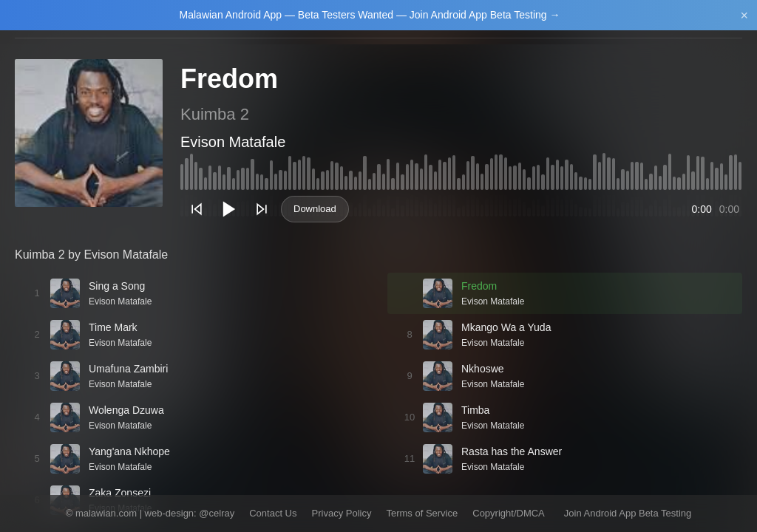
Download (315, 209)
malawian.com (106, 513)
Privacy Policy (342, 513)
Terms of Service (422, 513)
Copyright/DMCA (509, 513)
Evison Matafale (233, 142)
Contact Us (273, 513)
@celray (217, 513)
